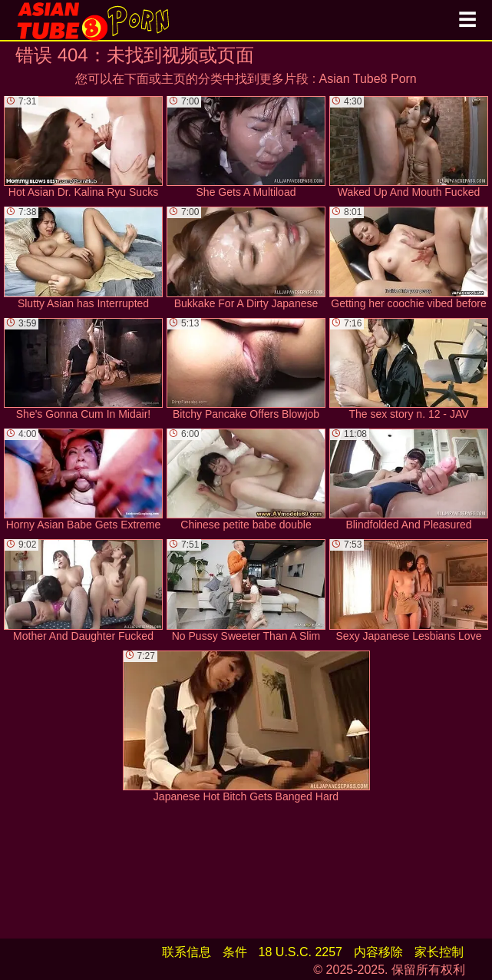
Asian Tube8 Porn (368, 79)
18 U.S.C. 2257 (300, 952)
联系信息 (187, 952)
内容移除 (378, 952)
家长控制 (439, 952)
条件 (235, 952)
